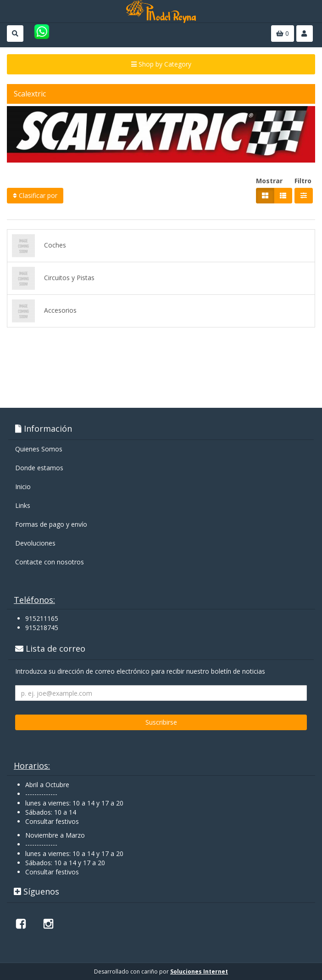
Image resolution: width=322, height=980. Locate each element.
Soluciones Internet (199, 972)
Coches (39, 246)
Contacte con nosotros (50, 562)
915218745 (42, 628)
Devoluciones (35, 543)
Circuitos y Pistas (53, 278)
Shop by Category (161, 64)
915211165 (42, 618)
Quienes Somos (39, 449)
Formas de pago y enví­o (51, 524)
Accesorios (44, 311)
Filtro (303, 181)
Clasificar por (35, 195)
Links (23, 505)
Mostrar (269, 181)
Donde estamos (39, 468)
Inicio (23, 487)
